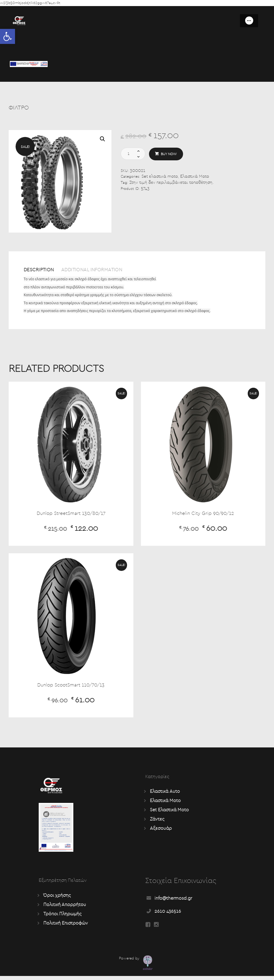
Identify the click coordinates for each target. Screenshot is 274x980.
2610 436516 (168, 914)
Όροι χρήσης (57, 898)
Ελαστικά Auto (165, 794)
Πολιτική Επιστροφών (66, 926)
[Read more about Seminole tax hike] (148, 929)
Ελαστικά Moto (195, 177)
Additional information (103, 271)
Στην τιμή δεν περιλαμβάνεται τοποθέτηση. (172, 183)
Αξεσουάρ (161, 831)
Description (42, 271)
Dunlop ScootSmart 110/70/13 (71, 688)
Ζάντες (157, 822)
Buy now (170, 155)
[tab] (43, 273)
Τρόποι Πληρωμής (62, 916)
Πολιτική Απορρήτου (65, 907)
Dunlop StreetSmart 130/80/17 (71, 515)
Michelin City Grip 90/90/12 (203, 515)
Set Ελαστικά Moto (169, 812)
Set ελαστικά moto (160, 177)
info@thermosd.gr (173, 901)
